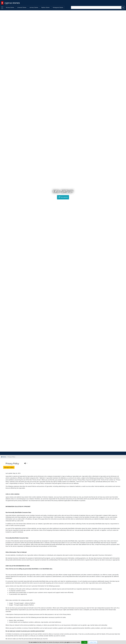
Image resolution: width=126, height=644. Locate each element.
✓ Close (84, 642)
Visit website (63, 197)
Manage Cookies (9, 467)
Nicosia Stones (10, 7)
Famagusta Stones (58, 7)
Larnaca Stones (34, 7)
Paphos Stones (45, 7)
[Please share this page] (26, 463)
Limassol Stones (22, 7)
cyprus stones (12, 3)
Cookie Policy (93, 642)
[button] (59, 450)
